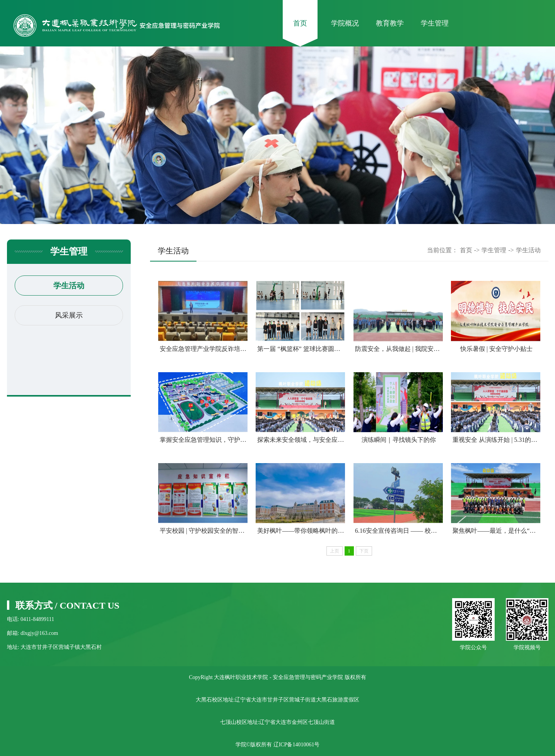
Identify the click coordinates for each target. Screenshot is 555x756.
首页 (300, 23)
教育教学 (390, 23)
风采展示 (69, 315)
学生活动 (69, 286)
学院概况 (345, 23)
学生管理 (435, 23)
